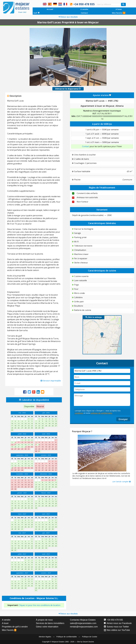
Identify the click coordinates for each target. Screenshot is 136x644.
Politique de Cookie (90, 637)
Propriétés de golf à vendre (15, 627)
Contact (84, 13)
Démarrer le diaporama (68, 89)
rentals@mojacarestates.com (84, 627)
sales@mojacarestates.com (83, 623)
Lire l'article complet (122, 482)
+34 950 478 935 (84, 4)
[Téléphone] (102, 389)
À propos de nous (44, 620)
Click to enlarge (94, 317)
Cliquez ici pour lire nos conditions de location (40, 605)
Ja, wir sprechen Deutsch (55, 4)
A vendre (84, 9)
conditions (79, 413)
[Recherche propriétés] (123, 4)
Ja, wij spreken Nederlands (60, 4)
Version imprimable (51, 381)
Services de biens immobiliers (50, 623)
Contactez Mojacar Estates (83, 620)
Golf (37, 13)
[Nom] (102, 377)
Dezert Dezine (88, 642)
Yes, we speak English (45, 4)
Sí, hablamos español (50, 4)
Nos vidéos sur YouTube (117, 630)
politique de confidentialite (101, 413)
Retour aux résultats (68, 17)
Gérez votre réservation (47, 627)
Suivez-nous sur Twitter (116, 627)
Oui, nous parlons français (65, 4)
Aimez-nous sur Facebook (118, 623)
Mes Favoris (119, 13)
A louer (119, 9)
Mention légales (45, 637)
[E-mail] (102, 383)
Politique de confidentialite (67, 637)
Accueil (50, 9)
